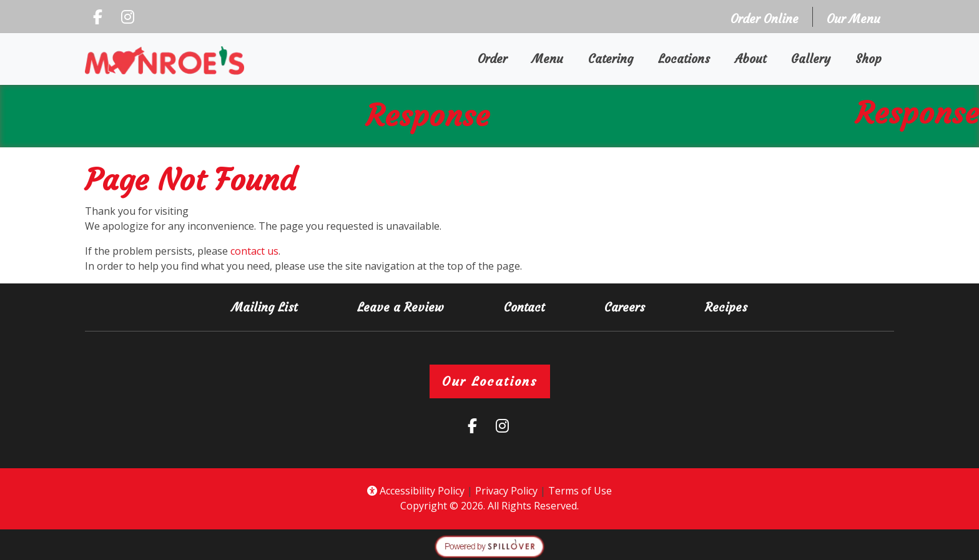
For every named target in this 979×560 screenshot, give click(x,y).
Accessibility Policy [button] (416, 491)
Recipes (726, 307)
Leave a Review (406, 306)
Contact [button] (529, 306)
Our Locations (490, 381)
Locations (684, 59)
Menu (548, 59)
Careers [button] (630, 306)
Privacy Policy (506, 491)
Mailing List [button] (269, 306)
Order (499, 58)
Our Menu (854, 19)
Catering (611, 59)
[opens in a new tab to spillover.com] (489, 546)
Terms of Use (580, 491)
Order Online (768, 18)
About (750, 59)
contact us (254, 251)
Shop (875, 58)
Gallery (811, 59)
